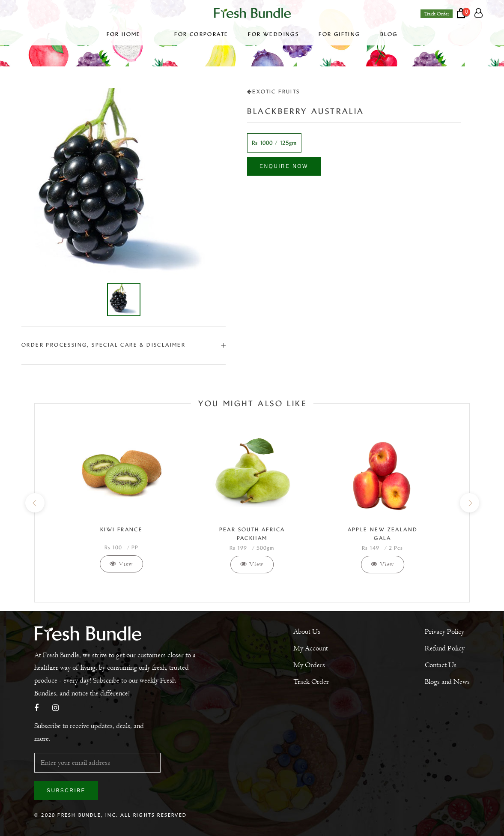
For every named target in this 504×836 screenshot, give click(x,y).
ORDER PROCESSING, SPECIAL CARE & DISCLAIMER (124, 345)
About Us (307, 632)
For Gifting (339, 34)
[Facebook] (36, 709)
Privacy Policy (444, 632)
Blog (389, 34)
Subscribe (66, 791)
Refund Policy (445, 648)
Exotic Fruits (274, 92)
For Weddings (273, 34)
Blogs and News (447, 682)
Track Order (437, 14)
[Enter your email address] (97, 763)
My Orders (309, 665)
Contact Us (441, 665)
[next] (469, 503)
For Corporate (201, 34)
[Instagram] (55, 709)
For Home (131, 34)
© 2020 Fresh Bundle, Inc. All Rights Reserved (110, 815)
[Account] (479, 13)
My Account (311, 648)
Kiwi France (121, 530)
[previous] (34, 503)
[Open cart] (466, 13)
